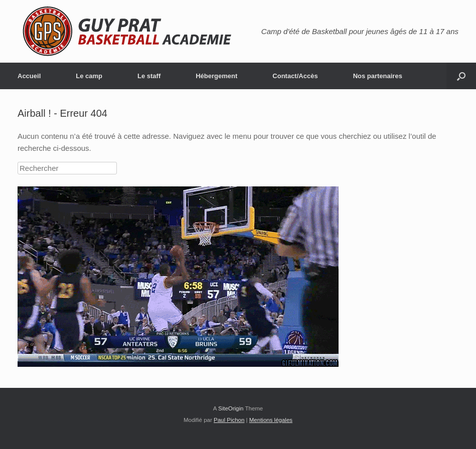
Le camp (89, 76)
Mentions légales (271, 420)
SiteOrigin (231, 408)
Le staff (149, 76)
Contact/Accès (295, 76)
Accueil (29, 76)
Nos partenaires (378, 76)
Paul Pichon (229, 420)
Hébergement (216, 76)
